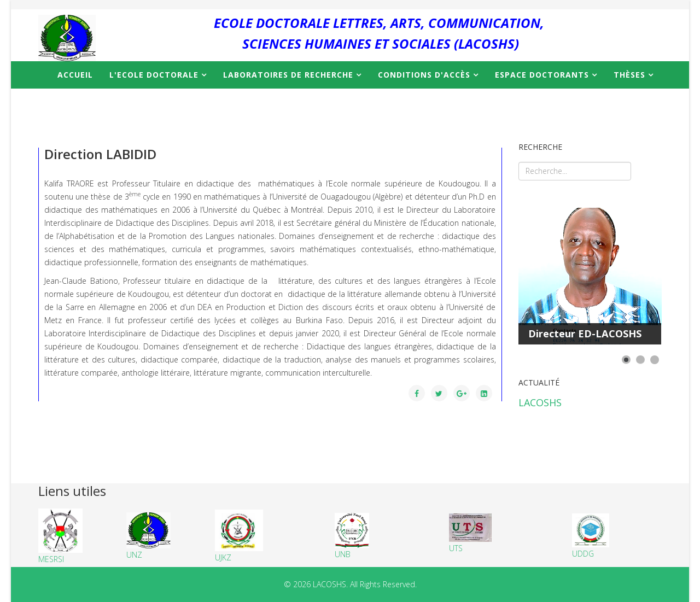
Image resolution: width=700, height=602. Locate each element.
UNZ (134, 555)
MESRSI (60, 536)
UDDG (591, 536)
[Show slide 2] (640, 360)
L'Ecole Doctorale (154, 75)
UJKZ (239, 536)
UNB (352, 536)
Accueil (75, 75)
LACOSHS (540, 402)
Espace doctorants (542, 75)
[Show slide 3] (655, 360)
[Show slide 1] (626, 360)
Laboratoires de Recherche (288, 75)
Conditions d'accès (424, 75)
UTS (470, 533)
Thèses (629, 75)
